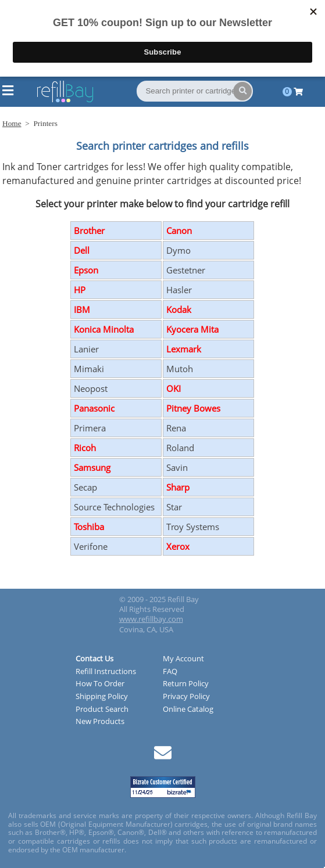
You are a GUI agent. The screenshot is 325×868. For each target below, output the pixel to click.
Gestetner (186, 270)
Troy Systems (193, 527)
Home (12, 123)
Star (174, 507)
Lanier (86, 349)
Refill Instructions (106, 672)
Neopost (91, 388)
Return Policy (186, 684)
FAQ (170, 672)
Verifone (91, 546)
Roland (180, 448)
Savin (177, 467)
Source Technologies (114, 507)
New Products (100, 722)
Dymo (178, 250)
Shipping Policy (102, 697)
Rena (176, 428)
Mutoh (180, 369)
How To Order (100, 684)
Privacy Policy (186, 697)
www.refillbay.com (151, 619)
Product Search (102, 709)
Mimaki (89, 369)
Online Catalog (188, 709)
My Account (183, 659)
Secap (85, 487)
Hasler (179, 290)
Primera (90, 428)
